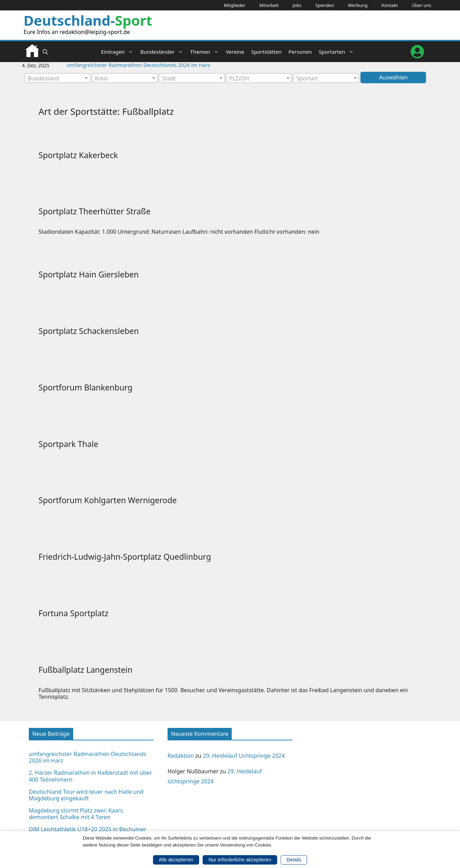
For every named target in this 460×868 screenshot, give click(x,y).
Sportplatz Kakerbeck (78, 155)
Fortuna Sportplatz (74, 613)
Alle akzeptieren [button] (176, 860)
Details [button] (294, 860)
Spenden (325, 5)
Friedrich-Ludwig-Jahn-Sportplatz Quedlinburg (125, 557)
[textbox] (57, 78)
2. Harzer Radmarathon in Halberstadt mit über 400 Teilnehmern (90, 776)
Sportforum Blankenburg (86, 387)
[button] (45, 52)
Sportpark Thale (68, 444)
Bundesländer (163, 52)
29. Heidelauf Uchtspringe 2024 (244, 756)
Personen (300, 52)
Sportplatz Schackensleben (89, 331)
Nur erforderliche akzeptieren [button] (240, 860)
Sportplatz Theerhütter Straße (95, 211)
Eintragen (119, 52)
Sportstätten (266, 52)
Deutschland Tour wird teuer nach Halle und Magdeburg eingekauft (86, 795)
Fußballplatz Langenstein (86, 670)
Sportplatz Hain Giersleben (89, 274)
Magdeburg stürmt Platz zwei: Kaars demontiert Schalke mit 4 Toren (76, 814)
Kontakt (390, 5)
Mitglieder (235, 5)
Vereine (235, 52)
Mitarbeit (269, 5)
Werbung (358, 5)
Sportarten (338, 52)
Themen (206, 52)
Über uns (421, 5)
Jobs (297, 5)
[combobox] (57, 78)
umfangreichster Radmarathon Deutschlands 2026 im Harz (138, 65)
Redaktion (181, 756)
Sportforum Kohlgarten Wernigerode (108, 500)
